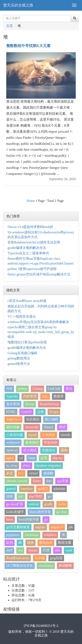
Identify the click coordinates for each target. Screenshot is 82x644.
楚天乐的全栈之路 (18, 5)
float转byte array (18, 558)
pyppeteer (13, 535)
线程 (10, 496)
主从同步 (49, 435)
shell (9, 550)
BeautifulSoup (49, 404)
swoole (65, 435)
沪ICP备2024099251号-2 (41, 626)
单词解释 (65, 566)
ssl (21, 458)
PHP (9, 389)
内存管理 (30, 396)
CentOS (26, 412)
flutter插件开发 (40, 512)
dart (49, 481)
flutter (37, 481)
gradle (48, 504)
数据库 (59, 396)
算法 (69, 389)
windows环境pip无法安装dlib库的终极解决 (38, 322)
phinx (26, 465)
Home (31, 201)
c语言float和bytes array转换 (27, 301)
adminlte (59, 489)
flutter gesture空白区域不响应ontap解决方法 (39, 274)
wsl (20, 550)
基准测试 (32, 442)
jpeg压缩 (56, 558)
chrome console (17, 481)
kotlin (62, 504)
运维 (40, 412)
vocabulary (46, 566)
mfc (21, 496)
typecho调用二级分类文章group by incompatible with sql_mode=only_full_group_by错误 (41, 332)
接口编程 (52, 419)
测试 (62, 427)
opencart (12, 450)
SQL (45, 396)
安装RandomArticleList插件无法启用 (34, 242)
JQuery (49, 427)
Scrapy (54, 412)
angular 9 (57, 527)
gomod (11, 489)
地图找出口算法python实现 (27, 342)
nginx (10, 458)
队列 (10, 543)
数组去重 (65, 543)
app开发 (63, 481)
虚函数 (48, 473)
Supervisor (13, 419)
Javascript (32, 427)
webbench (13, 442)
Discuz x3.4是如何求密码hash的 (30, 227)
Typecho (12, 396)
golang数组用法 (19, 358)
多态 (10, 473)
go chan (62, 512)
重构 (64, 450)
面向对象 (13, 427)
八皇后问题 (15, 435)
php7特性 (36, 496)
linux (10, 519)
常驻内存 (51, 442)
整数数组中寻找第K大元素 (28, 46)
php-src (58, 458)
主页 (10, 26)
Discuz (30, 404)
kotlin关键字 (15, 512)
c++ (21, 473)
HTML (11, 412)
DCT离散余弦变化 (20, 566)
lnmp (32, 458)
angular (40, 527)
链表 (30, 543)
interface (27, 489)
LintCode (54, 389)
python (22, 389)
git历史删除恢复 (18, 527)
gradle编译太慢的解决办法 (27, 248)
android (34, 504)
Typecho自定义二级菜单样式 (28, 253)
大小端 (40, 558)
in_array (12, 465)
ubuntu (33, 550)
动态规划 (33, 419)
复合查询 (13, 404)
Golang (37, 389)
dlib (57, 550)
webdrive (50, 535)
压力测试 (30, 450)
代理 (46, 550)
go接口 (43, 489)
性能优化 (49, 450)
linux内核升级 (29, 519)
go (49, 496)
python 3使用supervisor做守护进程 (32, 269)
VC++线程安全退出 (22, 316)
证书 (44, 458)
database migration (49, 465)
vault (69, 550)
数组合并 (46, 543)
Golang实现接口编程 (22, 353)
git (46, 519)
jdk (71, 527)
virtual (33, 473)
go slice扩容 (15, 504)
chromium (32, 535)
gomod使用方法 (19, 364)
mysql (32, 435)
